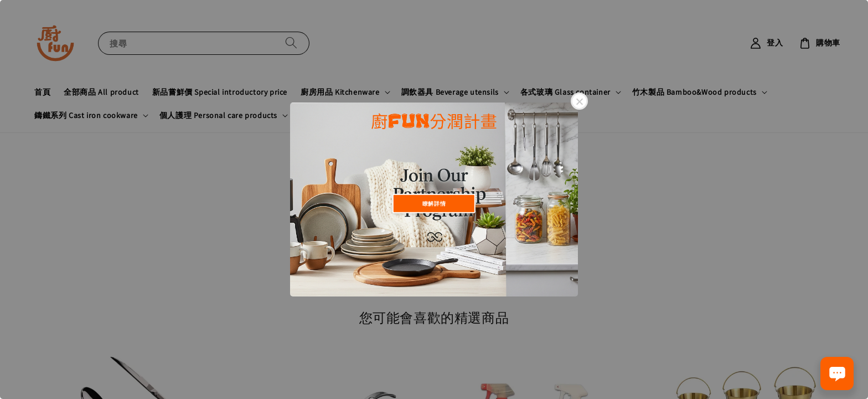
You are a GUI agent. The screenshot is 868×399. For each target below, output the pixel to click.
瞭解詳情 (434, 203)
